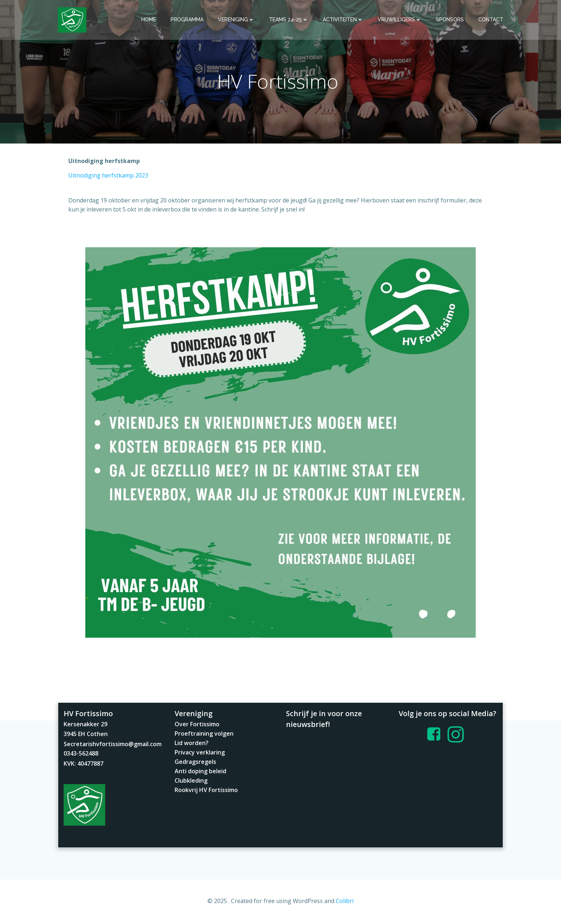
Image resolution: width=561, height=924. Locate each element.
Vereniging (236, 20)
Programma (187, 20)
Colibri (345, 903)
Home (149, 20)
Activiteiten (343, 20)
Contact (491, 20)
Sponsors (450, 20)
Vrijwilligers (400, 20)
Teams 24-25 (289, 20)
